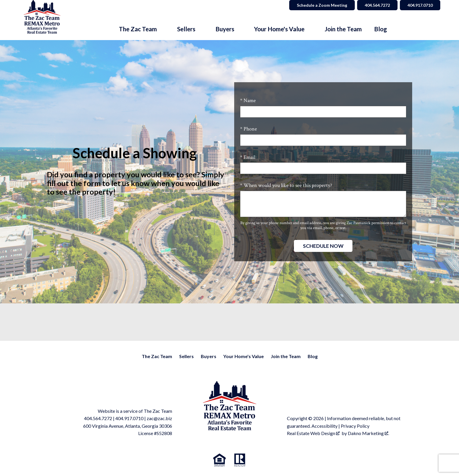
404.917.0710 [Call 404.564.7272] (420, 5)
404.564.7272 (98, 418)
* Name (248, 100)
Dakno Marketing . (368, 433)
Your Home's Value (244, 356)
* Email (248, 157)
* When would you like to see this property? (286, 185)
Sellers (186, 356)
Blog (381, 29)
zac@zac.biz (159, 418)
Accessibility (324, 426)
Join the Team (343, 29)
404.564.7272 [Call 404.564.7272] (377, 5)
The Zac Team (157, 356)
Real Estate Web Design (313, 433)
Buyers (209, 356)
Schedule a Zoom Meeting (322, 5)
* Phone (249, 129)
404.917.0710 (129, 418)
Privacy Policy (355, 426)
